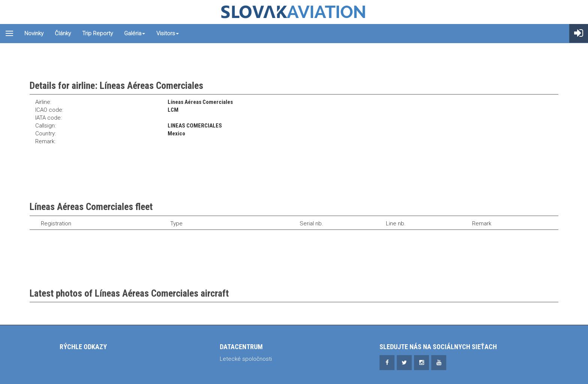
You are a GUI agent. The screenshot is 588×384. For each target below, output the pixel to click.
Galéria (135, 33)
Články (63, 33)
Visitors (168, 33)
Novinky (34, 33)
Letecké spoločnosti (246, 359)
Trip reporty (97, 33)
